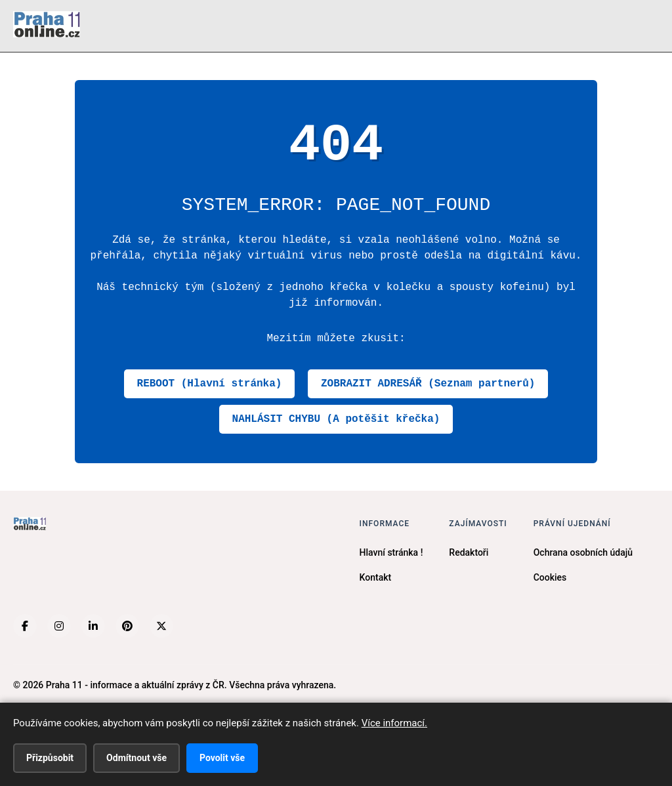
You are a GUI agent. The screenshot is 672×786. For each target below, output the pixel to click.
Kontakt (376, 577)
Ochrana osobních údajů (583, 552)
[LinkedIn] (93, 626)
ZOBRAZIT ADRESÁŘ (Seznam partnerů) (428, 384)
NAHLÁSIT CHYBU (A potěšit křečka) (336, 419)
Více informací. (394, 723)
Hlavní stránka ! (391, 552)
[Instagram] (59, 626)
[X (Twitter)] (161, 626)
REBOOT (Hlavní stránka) (210, 384)
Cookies (550, 577)
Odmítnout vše (136, 758)
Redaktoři (469, 552)
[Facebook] (25, 626)
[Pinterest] (127, 626)
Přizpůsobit (50, 758)
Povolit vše (222, 758)
